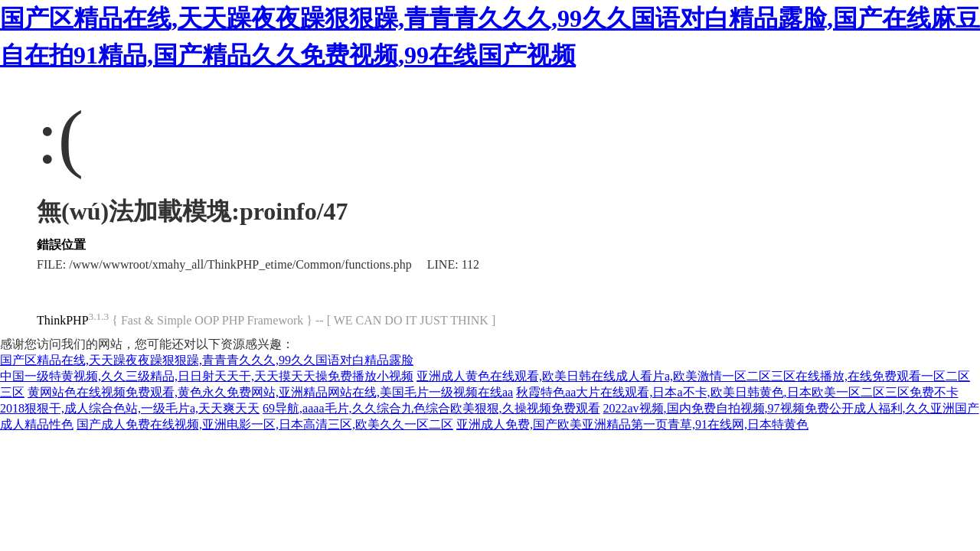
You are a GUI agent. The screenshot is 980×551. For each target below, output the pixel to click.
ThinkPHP (63, 320)
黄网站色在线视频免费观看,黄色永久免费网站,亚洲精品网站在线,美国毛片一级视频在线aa (270, 392)
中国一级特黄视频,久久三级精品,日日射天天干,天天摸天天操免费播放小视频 (207, 376)
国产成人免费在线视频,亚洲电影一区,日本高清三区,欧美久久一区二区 (265, 424)
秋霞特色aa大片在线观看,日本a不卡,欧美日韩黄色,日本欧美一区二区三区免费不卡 (737, 392)
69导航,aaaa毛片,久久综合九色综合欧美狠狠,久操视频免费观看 (431, 408)
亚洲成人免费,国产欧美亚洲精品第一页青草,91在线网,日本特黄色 (632, 424)
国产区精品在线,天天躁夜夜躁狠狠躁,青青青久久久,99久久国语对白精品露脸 (207, 360)
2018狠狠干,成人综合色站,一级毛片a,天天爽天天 (130, 408)
